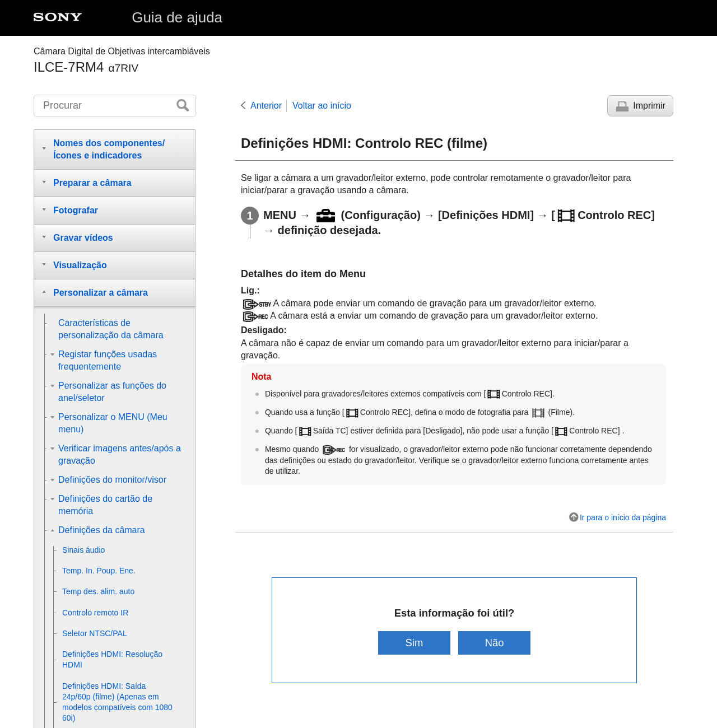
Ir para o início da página (623, 517)
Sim (415, 643)
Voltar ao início (322, 106)
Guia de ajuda (177, 17)
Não (495, 643)
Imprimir (649, 106)
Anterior (266, 106)
